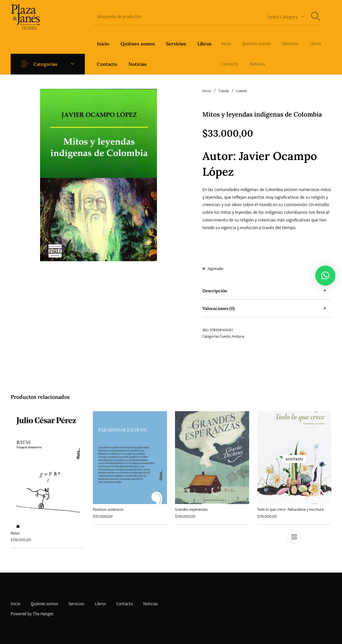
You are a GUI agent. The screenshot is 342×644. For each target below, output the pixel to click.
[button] (325, 276)
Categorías (45, 64)
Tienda (224, 91)
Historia (238, 337)
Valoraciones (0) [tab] (219, 308)
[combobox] (284, 17)
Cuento (242, 91)
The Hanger (43, 614)
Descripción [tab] (215, 291)
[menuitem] (103, 44)
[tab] (267, 291)
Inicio (207, 91)
